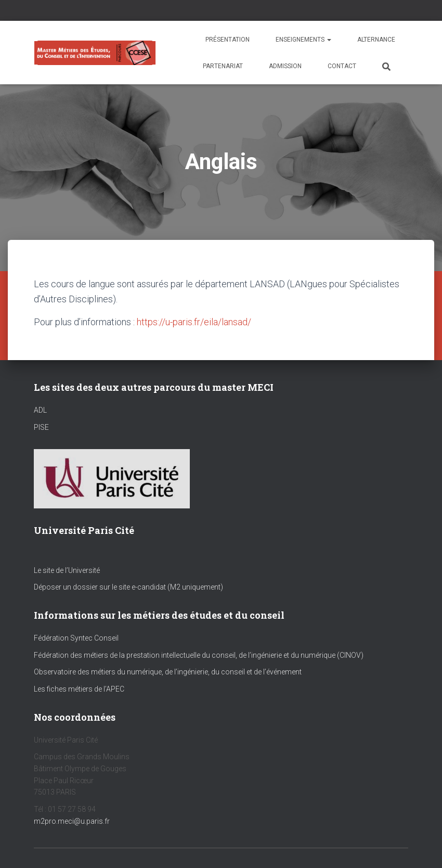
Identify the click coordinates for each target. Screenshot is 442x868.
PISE (41, 427)
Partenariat (223, 66)
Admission (285, 66)
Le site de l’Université (67, 570)
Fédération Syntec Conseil (76, 638)
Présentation (227, 40)
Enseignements (303, 40)
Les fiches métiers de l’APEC (79, 689)
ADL (40, 410)
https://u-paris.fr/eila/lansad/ (194, 322)
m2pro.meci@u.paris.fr (72, 821)
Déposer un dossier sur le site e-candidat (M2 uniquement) (128, 587)
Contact (342, 66)
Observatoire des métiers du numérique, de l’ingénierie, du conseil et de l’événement (168, 672)
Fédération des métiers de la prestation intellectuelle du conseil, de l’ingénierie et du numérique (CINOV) (199, 655)
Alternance (376, 40)
